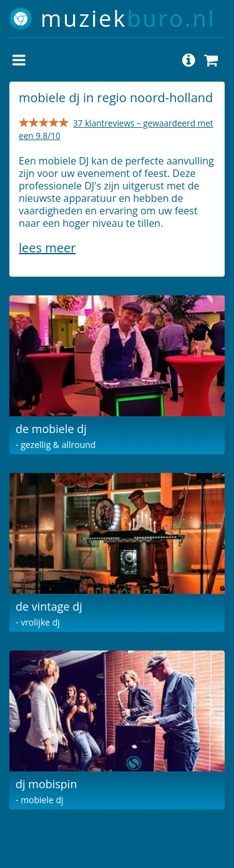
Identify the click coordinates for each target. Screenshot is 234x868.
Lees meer (47, 248)
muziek (128, 18)
